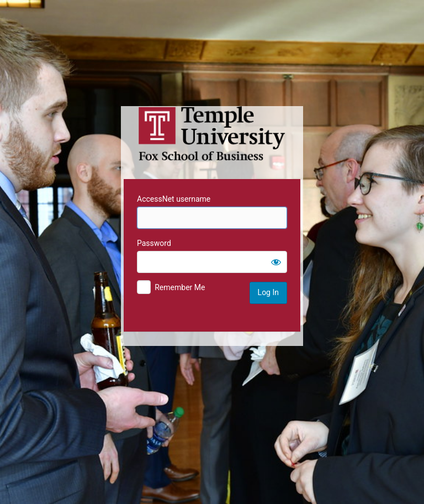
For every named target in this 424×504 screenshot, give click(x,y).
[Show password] (276, 262)
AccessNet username (174, 199)
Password (154, 243)
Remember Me (180, 287)
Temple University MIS (212, 134)
